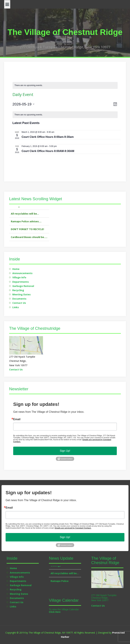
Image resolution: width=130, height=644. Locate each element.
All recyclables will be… (25, 218)
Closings (16, 211)
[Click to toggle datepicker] (24, 104)
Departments (21, 282)
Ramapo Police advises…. (26, 226)
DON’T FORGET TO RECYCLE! (27, 234)
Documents (19, 299)
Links (16, 307)
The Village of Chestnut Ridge (65, 32)
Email (17, 419)
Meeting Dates (21, 294)
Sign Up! (65, 451)
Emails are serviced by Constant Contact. (73, 528)
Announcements (22, 273)
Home (16, 269)
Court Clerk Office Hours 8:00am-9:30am (48, 137)
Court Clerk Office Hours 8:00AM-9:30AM (48, 151)
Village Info (19, 277)
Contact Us (19, 303)
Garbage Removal (23, 286)
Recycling (18, 290)
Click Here (55, 612)
